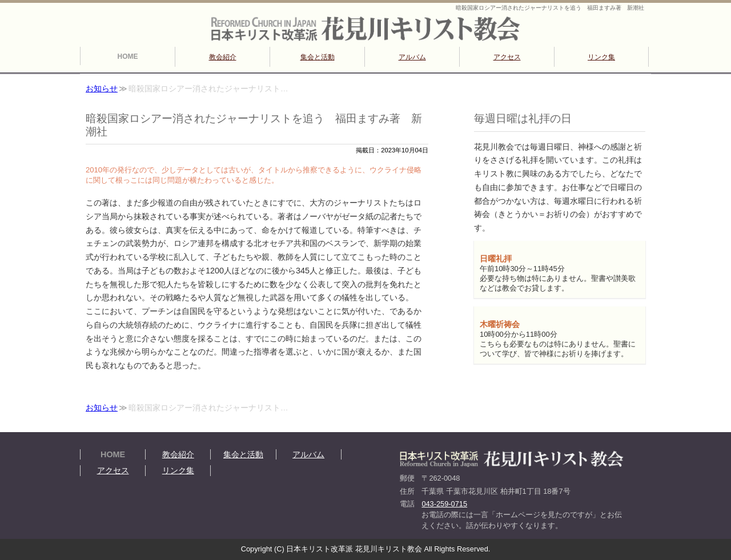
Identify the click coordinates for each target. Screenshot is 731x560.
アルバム (412, 57)
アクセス (507, 57)
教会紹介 (223, 57)
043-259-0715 (444, 504)
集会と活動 (318, 57)
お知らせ (102, 89)
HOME (128, 57)
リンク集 (601, 57)
